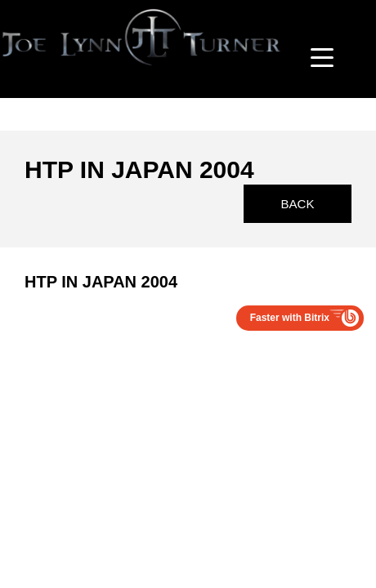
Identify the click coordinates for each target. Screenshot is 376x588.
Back (298, 204)
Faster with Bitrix (290, 318)
